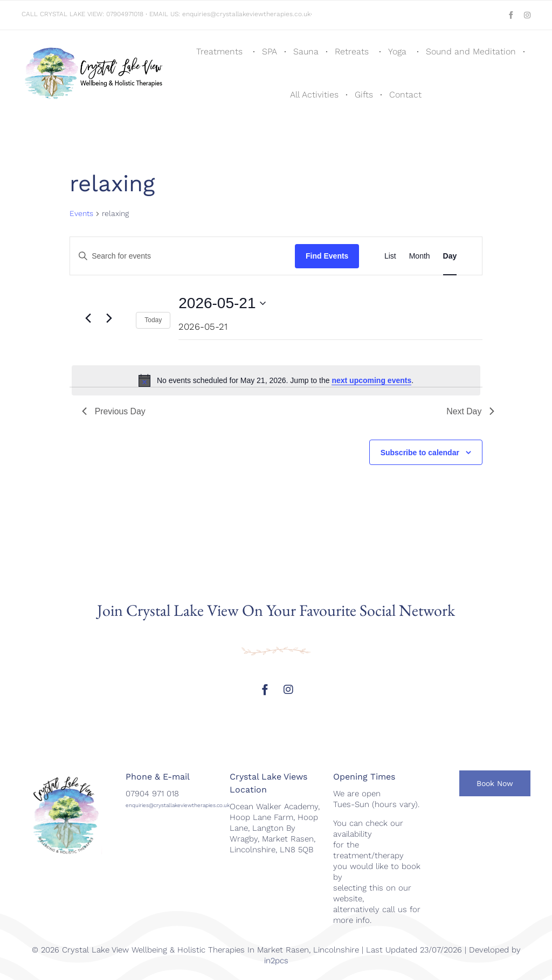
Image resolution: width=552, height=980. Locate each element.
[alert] (276, 380)
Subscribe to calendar (420, 453)
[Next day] (109, 318)
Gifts (364, 95)
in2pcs (276, 961)
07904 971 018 (152, 794)
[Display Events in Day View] (450, 256)
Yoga (397, 51)
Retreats (352, 51)
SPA (270, 51)
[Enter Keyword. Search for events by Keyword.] (182, 256)
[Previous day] (88, 318)
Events (81, 213)
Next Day (471, 411)
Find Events (327, 256)
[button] (495, 784)
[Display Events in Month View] (420, 256)
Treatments (219, 51)
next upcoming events (371, 380)
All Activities (314, 95)
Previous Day (114, 411)
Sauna (306, 51)
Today (153, 320)
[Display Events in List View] (390, 256)
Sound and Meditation (471, 51)
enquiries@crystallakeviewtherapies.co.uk (246, 14)
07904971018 (125, 14)
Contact (405, 95)
